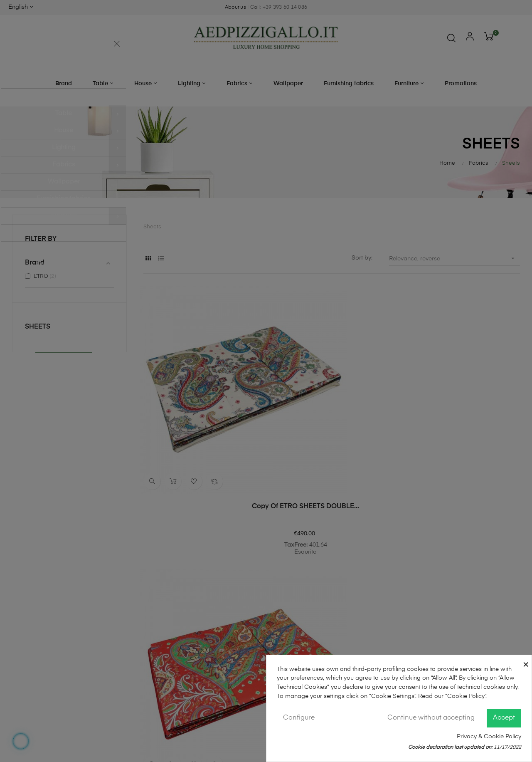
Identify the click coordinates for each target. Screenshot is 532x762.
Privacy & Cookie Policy (489, 737)
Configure (299, 718)
